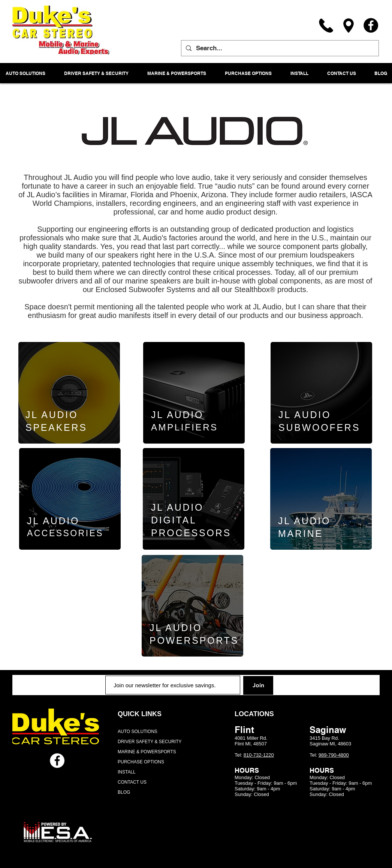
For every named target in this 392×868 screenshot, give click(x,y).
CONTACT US (132, 782)
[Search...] (279, 48)
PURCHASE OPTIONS (141, 762)
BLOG (124, 792)
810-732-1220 (259, 755)
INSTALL (127, 772)
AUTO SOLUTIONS (138, 732)
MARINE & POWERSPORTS (147, 752)
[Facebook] (371, 25)
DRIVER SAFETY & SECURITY (150, 742)
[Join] (258, 685)
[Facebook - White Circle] (57, 761)
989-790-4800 (334, 755)
